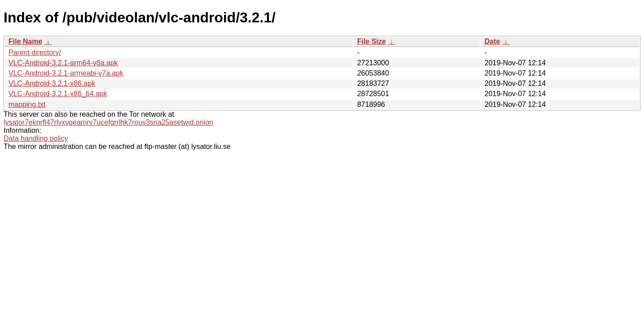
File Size (372, 41)
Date (492, 41)
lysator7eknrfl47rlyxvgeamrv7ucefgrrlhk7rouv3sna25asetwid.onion (108, 122)
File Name (25, 41)
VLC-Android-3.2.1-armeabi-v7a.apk (66, 73)
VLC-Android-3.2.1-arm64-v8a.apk (63, 63)
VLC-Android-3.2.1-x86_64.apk (58, 94)
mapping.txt (27, 104)
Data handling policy (36, 138)
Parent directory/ (35, 53)
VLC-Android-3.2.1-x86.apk (52, 83)
